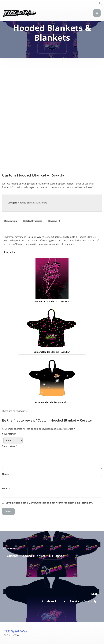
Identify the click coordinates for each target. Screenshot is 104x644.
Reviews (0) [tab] (54, 221)
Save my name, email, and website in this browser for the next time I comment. (49, 503)
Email (6, 488)
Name (6, 474)
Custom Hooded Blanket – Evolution (52, 352)
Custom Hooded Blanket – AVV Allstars (52, 402)
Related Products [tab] (33, 221)
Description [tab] (11, 221)
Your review (9, 446)
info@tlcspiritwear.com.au (43, 244)
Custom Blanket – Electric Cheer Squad (52, 301)
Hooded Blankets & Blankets (33, 203)
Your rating (9, 434)
